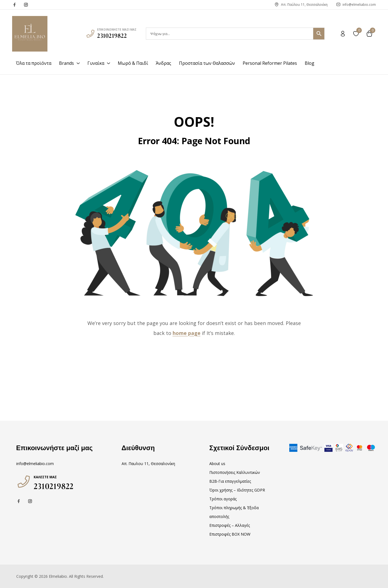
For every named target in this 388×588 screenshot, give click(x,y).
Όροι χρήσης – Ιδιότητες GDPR (237, 490)
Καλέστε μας (45, 477)
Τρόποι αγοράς (223, 499)
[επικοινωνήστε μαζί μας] (90, 34)
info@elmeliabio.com (35, 464)
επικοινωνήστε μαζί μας (117, 29)
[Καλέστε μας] (24, 482)
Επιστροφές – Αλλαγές (230, 525)
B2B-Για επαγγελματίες (230, 481)
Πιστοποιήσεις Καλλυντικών (235, 472)
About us (217, 464)
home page (187, 333)
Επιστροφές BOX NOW (230, 534)
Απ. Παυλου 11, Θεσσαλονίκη (148, 464)
